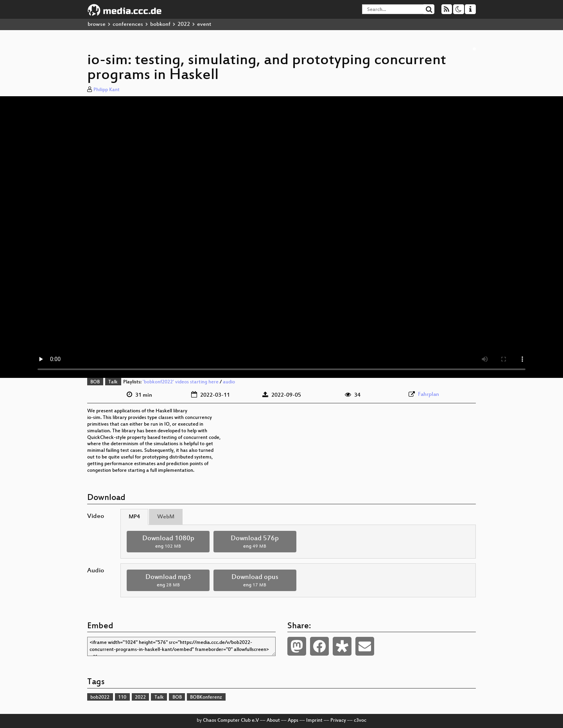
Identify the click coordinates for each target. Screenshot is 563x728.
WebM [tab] (166, 517)
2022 (184, 24)
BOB (95, 382)
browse (97, 24)
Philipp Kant (107, 90)
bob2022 (100, 697)
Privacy (338, 721)
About (273, 721)
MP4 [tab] (134, 517)
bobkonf (160, 24)
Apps (293, 721)
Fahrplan (429, 395)
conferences (128, 24)
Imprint (314, 721)
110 (122, 697)
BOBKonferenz (206, 697)
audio (229, 382)
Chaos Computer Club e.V (231, 721)
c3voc (360, 721)
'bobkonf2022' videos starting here (181, 382)
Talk (113, 382)
